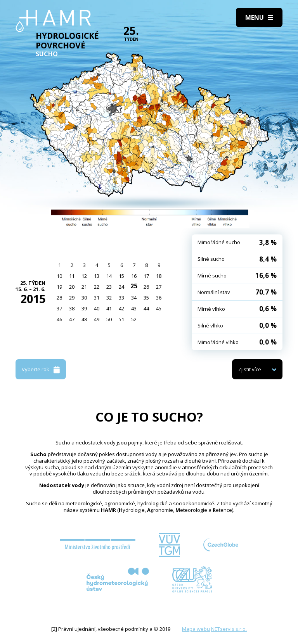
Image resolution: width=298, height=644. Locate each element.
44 (146, 308)
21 (84, 287)
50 (109, 319)
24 (121, 287)
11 (72, 276)
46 (59, 319)
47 (72, 319)
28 (59, 298)
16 (134, 276)
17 (146, 276)
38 (72, 308)
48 (84, 319)
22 (97, 287)
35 (146, 298)
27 (159, 287)
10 (59, 276)
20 (72, 287)
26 (146, 287)
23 (109, 287)
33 (121, 298)
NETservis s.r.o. (229, 629)
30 (84, 298)
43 (134, 308)
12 (84, 276)
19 (59, 287)
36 (159, 298)
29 (72, 298)
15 (121, 276)
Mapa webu (196, 629)
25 (134, 286)
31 (97, 298)
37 (59, 308)
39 (84, 308)
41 (109, 308)
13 (97, 276)
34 (134, 298)
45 (159, 308)
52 (134, 319)
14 (109, 276)
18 (159, 276)
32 (109, 298)
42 (121, 308)
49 (97, 319)
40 (97, 308)
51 (121, 319)
